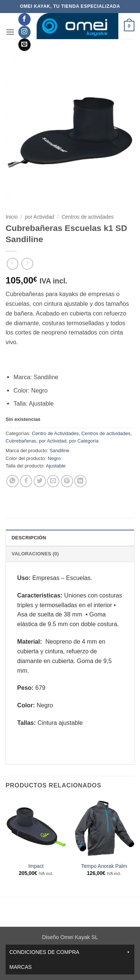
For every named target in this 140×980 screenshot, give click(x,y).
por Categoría (84, 441)
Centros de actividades (88, 217)
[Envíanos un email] (24, 45)
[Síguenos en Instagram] (24, 32)
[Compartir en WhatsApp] (13, 481)
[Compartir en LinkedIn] (80, 481)
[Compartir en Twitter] (40, 481)
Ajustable (56, 466)
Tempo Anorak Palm (104, 866)
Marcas (21, 967)
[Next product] (13, 264)
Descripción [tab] (29, 538)
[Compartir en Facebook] (26, 481)
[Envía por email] (53, 481)
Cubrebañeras (21, 441)
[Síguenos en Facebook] (24, 19)
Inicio (12, 217)
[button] (10, 32)
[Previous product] (27, 264)
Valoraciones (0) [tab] (35, 554)
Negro (54, 458)
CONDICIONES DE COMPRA (70, 952)
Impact (36, 866)
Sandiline (60, 451)
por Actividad (40, 217)
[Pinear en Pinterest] (67, 481)
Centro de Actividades (55, 433)
